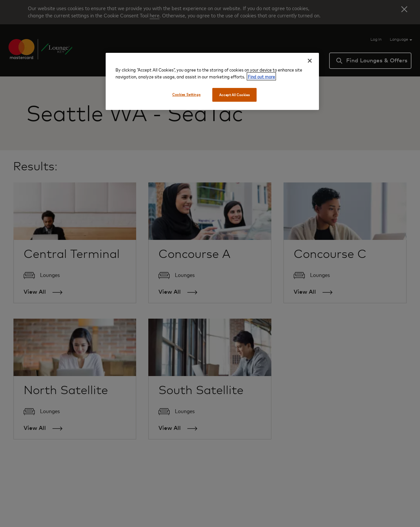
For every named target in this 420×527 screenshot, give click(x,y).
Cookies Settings (186, 94)
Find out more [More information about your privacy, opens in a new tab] (261, 76)
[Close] (310, 61)
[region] (212, 81)
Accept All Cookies (234, 95)
